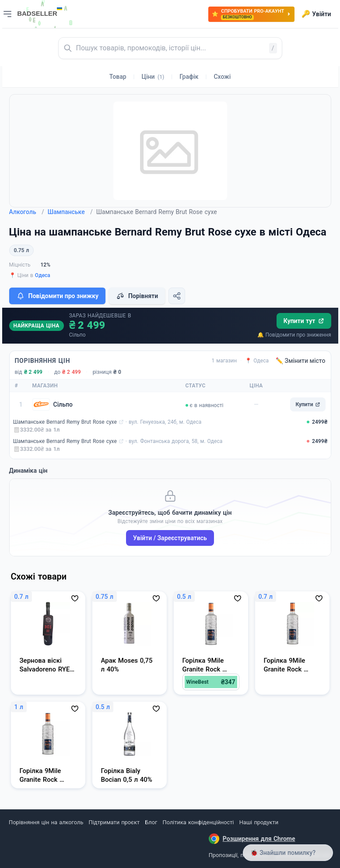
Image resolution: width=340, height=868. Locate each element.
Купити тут (304, 321)
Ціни (153, 77)
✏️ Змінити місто (301, 361)
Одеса (43, 275)
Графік (189, 77)
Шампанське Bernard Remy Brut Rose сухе (65, 422)
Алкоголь (27, 212)
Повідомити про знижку (57, 296)
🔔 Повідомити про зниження (294, 335)
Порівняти (137, 296)
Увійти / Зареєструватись (170, 538)
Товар (118, 77)
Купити (308, 404)
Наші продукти (259, 822)
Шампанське (70, 212)
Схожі (222, 77)
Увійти (316, 14)
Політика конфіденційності (198, 822)
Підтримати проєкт (114, 822)
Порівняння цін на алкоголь (46, 822)
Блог (151, 822)
